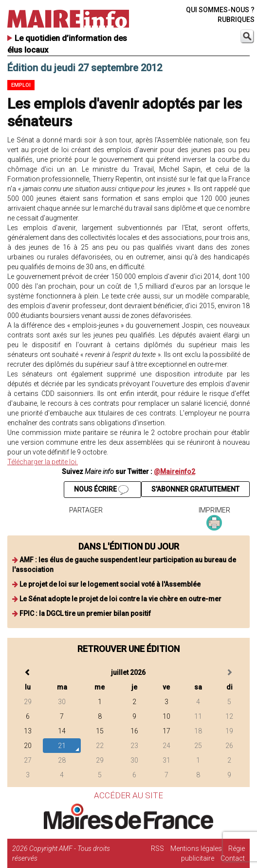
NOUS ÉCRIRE (101, 490)
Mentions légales (196, 848)
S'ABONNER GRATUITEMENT (195, 489)
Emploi (21, 85)
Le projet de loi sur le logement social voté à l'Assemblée (110, 584)
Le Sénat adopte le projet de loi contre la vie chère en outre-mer (120, 599)
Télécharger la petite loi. (43, 462)
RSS (157, 848)
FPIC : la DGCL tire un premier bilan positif (85, 613)
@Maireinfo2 (174, 472)
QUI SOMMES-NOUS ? (220, 10)
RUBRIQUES (236, 20)
